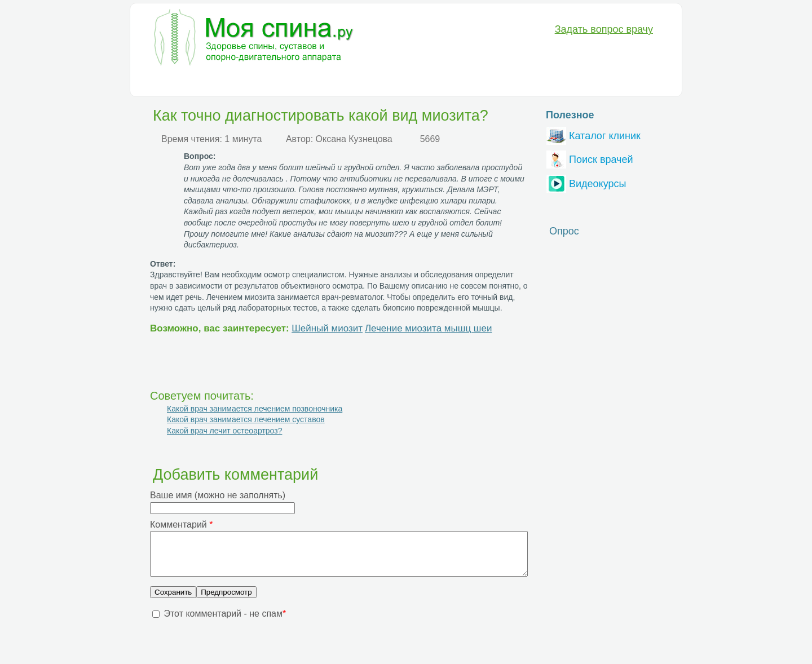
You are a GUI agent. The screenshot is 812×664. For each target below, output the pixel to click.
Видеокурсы (586, 182)
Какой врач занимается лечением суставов (246, 419)
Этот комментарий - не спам (225, 622)
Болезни (166, 82)
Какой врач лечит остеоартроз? (224, 431)
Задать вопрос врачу (604, 29)
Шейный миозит (327, 328)
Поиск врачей (590, 158)
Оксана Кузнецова (354, 139)
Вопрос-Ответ (510, 82)
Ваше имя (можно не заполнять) (218, 495)
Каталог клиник (593, 134)
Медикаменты (341, 82)
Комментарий (181, 524)
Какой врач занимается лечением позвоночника (255, 409)
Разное (453, 82)
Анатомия (404, 82)
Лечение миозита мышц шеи (429, 328)
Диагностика (224, 82)
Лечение (282, 82)
